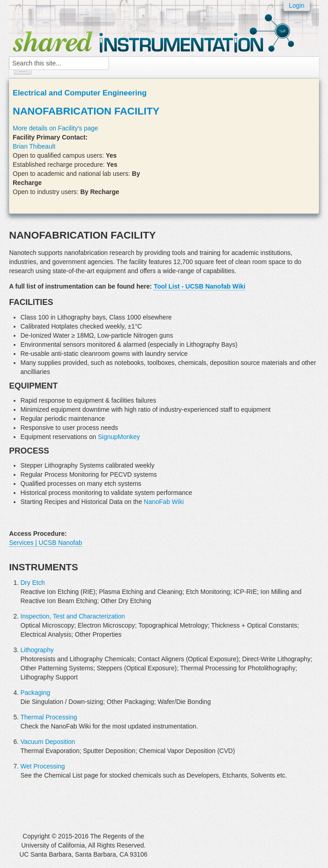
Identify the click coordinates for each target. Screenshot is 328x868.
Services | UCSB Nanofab (46, 543)
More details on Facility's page (55, 128)
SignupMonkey (119, 437)
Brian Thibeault (34, 146)
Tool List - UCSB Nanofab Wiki (199, 286)
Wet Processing (43, 766)
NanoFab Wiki (164, 502)
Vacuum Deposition (48, 742)
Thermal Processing (49, 717)
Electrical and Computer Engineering (80, 93)
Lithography (37, 650)
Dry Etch (33, 583)
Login (297, 5)
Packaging (35, 693)
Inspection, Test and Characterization (73, 616)
